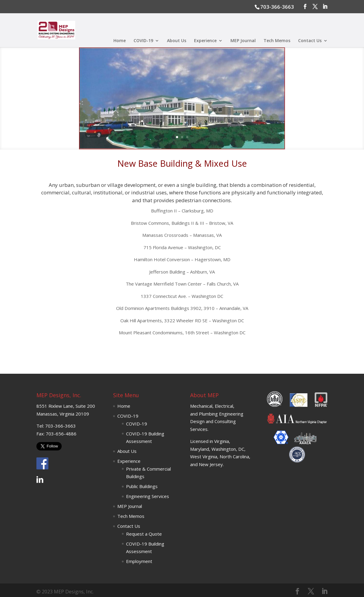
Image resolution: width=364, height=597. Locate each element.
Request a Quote (144, 534)
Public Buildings (142, 486)
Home (120, 41)
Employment (139, 561)
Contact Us (310, 41)
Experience (205, 41)
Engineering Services (148, 496)
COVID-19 (143, 41)
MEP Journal (243, 41)
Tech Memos (277, 41)
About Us (177, 41)
